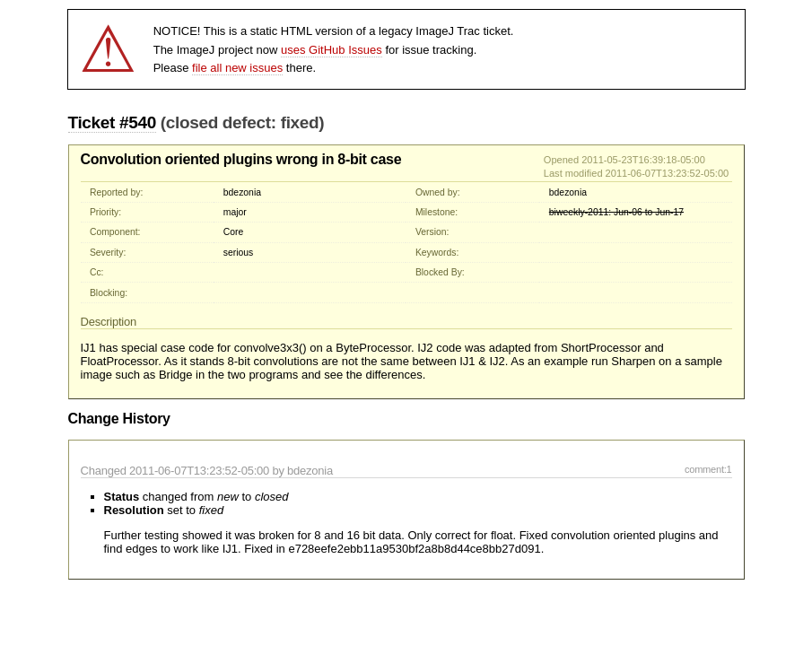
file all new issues (237, 68)
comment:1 (708, 469)
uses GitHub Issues (332, 50)
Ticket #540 (112, 122)
